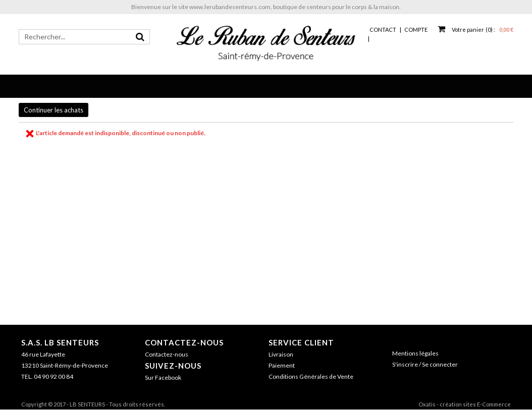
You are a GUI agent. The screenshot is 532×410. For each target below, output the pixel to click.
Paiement (282, 365)
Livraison (281, 354)
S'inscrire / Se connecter (425, 364)
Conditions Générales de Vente (311, 376)
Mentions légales (415, 353)
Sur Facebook (163, 377)
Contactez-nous (184, 342)
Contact (383, 30)
